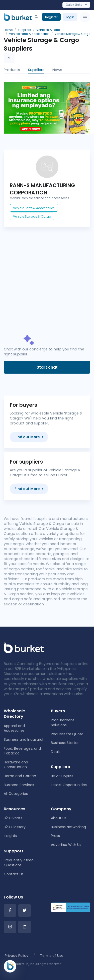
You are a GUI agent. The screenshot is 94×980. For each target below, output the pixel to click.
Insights (10, 836)
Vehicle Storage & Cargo (32, 216)
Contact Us (14, 874)
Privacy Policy (17, 956)
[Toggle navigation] (85, 17)
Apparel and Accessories (14, 728)
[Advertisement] (47, 286)
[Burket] (18, 17)
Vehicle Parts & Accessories (34, 208)
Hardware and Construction (16, 765)
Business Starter (65, 743)
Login (70, 17)
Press (55, 836)
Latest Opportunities (69, 785)
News (57, 70)
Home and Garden (20, 776)
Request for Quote (67, 734)
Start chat (47, 367)
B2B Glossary (15, 827)
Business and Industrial (23, 739)
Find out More (29, 437)
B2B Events (13, 818)
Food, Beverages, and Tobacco (22, 751)
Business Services (19, 785)
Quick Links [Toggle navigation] (76, 5)
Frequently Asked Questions (19, 863)
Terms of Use (52, 956)
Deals (56, 752)
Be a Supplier (62, 776)
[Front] (24, 648)
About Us (59, 818)
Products (12, 70)
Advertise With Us (66, 845)
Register (51, 17)
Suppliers (36, 70)
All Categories (16, 794)
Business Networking (68, 827)
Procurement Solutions (63, 723)
